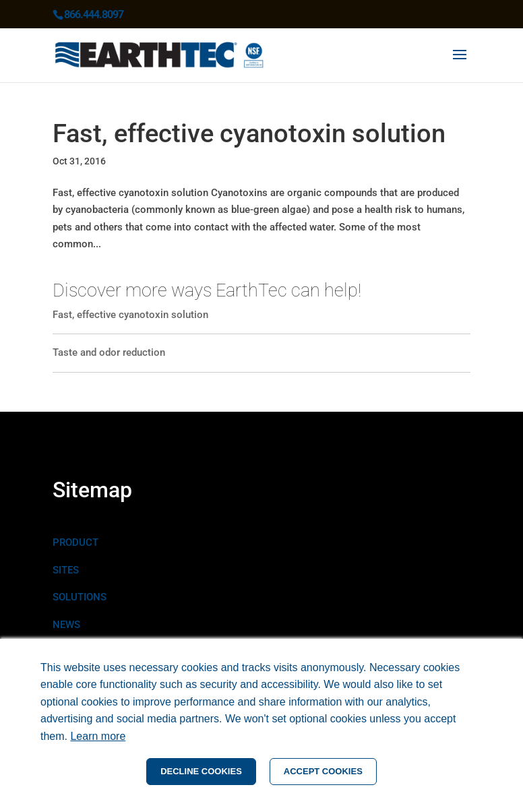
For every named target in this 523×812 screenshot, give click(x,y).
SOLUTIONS (80, 597)
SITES (66, 570)
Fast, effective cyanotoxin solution (249, 133)
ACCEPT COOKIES (323, 771)
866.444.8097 (94, 14)
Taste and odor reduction (109, 352)
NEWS (66, 625)
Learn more (98, 736)
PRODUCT (75, 542)
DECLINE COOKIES (201, 771)
